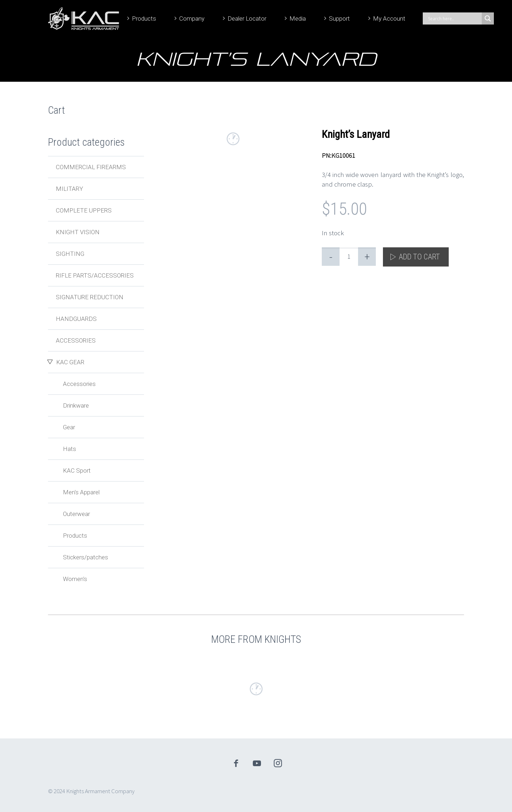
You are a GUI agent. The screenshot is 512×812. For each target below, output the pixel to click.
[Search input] (454, 18)
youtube (257, 763)
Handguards (76, 319)
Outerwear (76, 514)
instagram (278, 763)
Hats (70, 449)
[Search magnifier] (488, 18)
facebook (236, 763)
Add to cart (419, 257)
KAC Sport (77, 470)
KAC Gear (70, 362)
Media (298, 18)
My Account (389, 18)
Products (144, 18)
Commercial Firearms (91, 167)
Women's (75, 579)
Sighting (70, 254)
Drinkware (76, 405)
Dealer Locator (247, 18)
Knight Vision (78, 232)
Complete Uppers (84, 210)
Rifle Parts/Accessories (95, 275)
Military (70, 189)
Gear (69, 427)
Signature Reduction (90, 297)
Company (192, 18)
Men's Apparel (81, 492)
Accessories (76, 340)
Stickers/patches (86, 557)
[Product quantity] (349, 257)
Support (339, 18)
